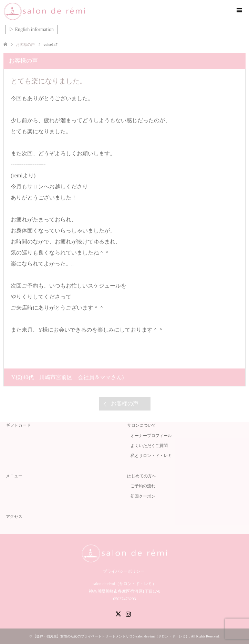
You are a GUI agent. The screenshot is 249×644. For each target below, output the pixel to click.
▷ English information (31, 29)
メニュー (14, 476)
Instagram (128, 613)
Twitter (118, 613)
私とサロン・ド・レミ (151, 456)
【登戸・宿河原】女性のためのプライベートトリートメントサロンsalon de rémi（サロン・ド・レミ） (111, 636)
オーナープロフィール (151, 436)
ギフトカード (18, 425)
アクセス (14, 517)
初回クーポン (143, 496)
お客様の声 (125, 403)
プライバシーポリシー (124, 571)
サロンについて (142, 425)
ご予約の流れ (143, 486)
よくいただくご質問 (149, 446)
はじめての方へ (142, 476)
